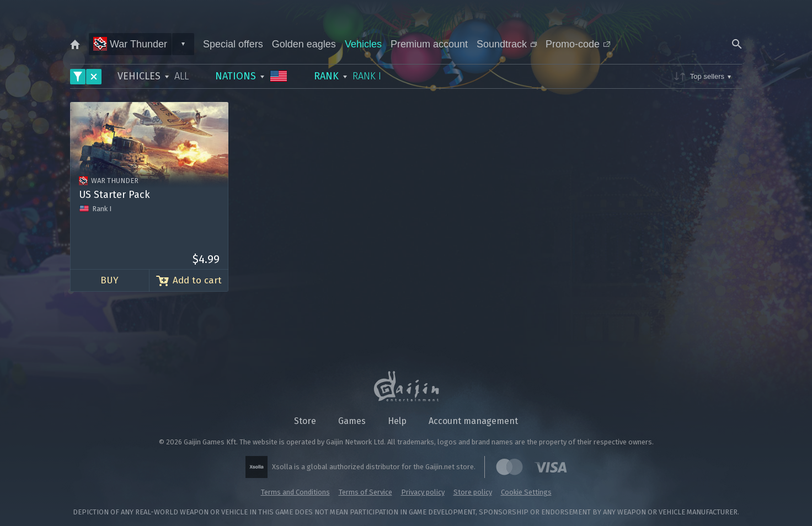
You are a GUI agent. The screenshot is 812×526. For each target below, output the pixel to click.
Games (352, 421)
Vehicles (363, 44)
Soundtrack (507, 44)
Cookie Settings (526, 492)
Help (397, 421)
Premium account (429, 44)
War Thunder (130, 44)
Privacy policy (423, 492)
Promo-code (578, 44)
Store (305, 421)
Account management (473, 421)
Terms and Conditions (295, 492)
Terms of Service (365, 492)
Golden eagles (304, 44)
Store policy (473, 492)
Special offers (233, 44)
